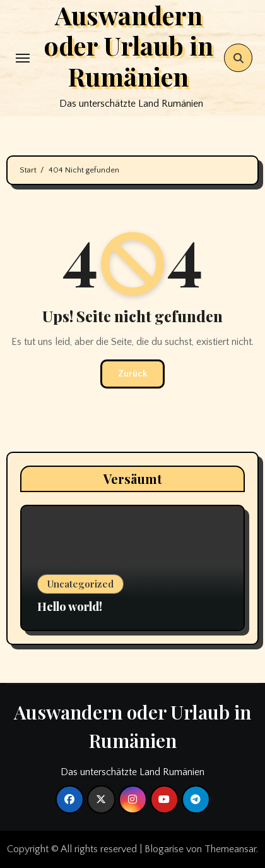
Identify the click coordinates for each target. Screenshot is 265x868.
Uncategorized (80, 584)
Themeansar (230, 849)
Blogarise (164, 849)
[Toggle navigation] (23, 58)
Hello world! (70, 606)
